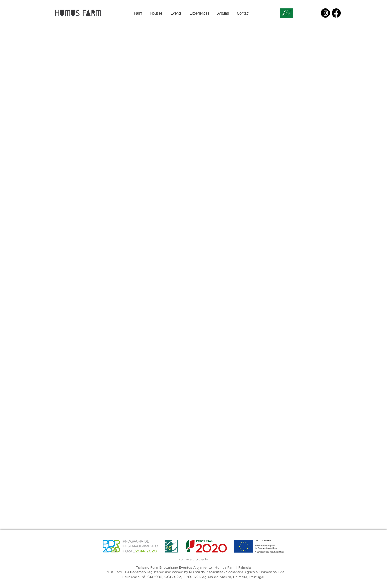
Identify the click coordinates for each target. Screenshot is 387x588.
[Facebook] (336, 13)
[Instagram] (325, 13)
